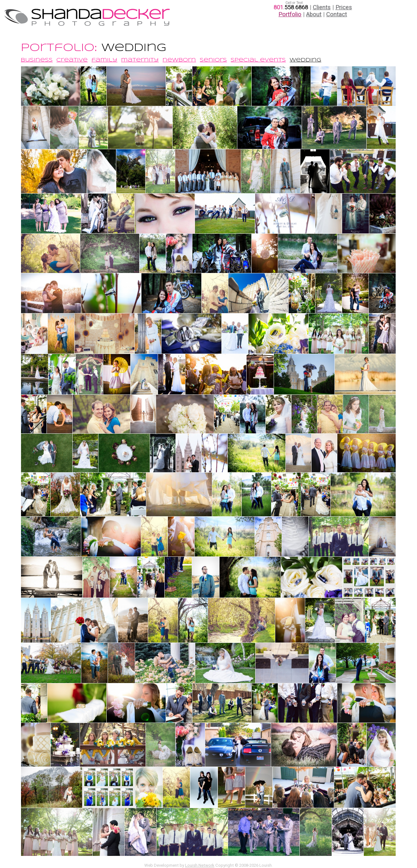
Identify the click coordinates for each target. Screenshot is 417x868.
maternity (140, 60)
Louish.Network (200, 865)
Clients (322, 7)
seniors (213, 60)
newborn (179, 60)
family (104, 60)
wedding (305, 60)
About (314, 14)
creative (72, 60)
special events (258, 60)
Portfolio (290, 14)
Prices (344, 7)
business (37, 60)
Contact (337, 14)
